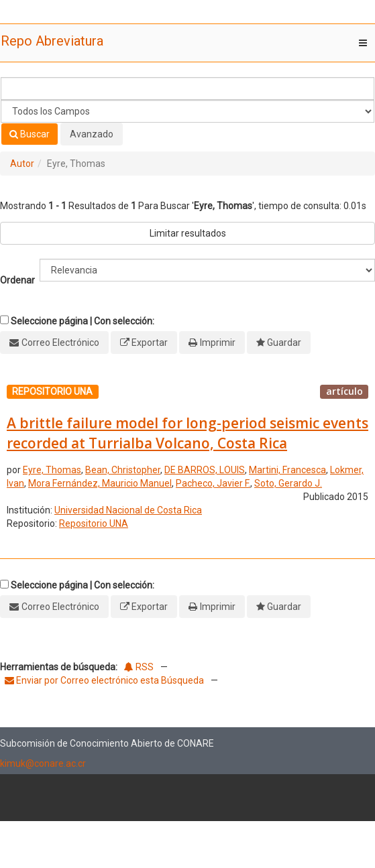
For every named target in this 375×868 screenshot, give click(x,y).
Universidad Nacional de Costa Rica (128, 510)
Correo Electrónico (60, 343)
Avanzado (92, 134)
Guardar (284, 343)
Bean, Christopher (123, 470)
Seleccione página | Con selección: (83, 321)
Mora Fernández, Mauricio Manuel (100, 483)
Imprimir (218, 343)
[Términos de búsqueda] (187, 88)
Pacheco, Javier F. (213, 483)
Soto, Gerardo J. (288, 483)
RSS (139, 667)
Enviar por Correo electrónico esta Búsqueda (105, 680)
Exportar (150, 343)
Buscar (30, 134)
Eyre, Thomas (52, 470)
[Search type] (187, 111)
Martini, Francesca (287, 470)
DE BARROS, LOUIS (205, 470)
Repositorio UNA (94, 523)
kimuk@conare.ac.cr (43, 763)
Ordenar (17, 280)
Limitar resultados (188, 233)
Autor (22, 164)
